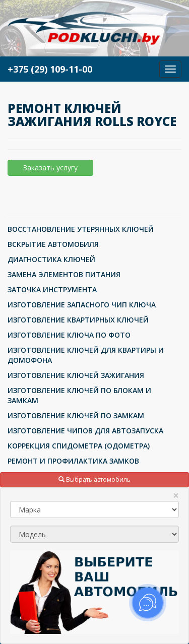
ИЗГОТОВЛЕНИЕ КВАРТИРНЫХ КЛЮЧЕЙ (78, 320)
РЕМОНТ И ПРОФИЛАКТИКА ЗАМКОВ (73, 461)
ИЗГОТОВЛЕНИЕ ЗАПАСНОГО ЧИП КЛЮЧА (82, 305)
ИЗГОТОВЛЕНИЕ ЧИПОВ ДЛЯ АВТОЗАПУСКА (85, 431)
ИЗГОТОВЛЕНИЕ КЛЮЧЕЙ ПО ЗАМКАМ (76, 415)
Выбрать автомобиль (94, 479)
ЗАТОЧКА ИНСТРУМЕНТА (52, 289)
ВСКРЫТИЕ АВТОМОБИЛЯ (53, 244)
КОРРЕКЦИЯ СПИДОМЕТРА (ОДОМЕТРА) (79, 446)
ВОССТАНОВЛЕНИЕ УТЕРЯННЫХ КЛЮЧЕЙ (81, 229)
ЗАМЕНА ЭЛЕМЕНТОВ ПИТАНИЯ (64, 274)
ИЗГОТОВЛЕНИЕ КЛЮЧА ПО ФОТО (69, 335)
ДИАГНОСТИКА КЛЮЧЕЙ (51, 259)
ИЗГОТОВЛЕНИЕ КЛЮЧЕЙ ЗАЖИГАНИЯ (76, 375)
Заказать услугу (50, 168)
